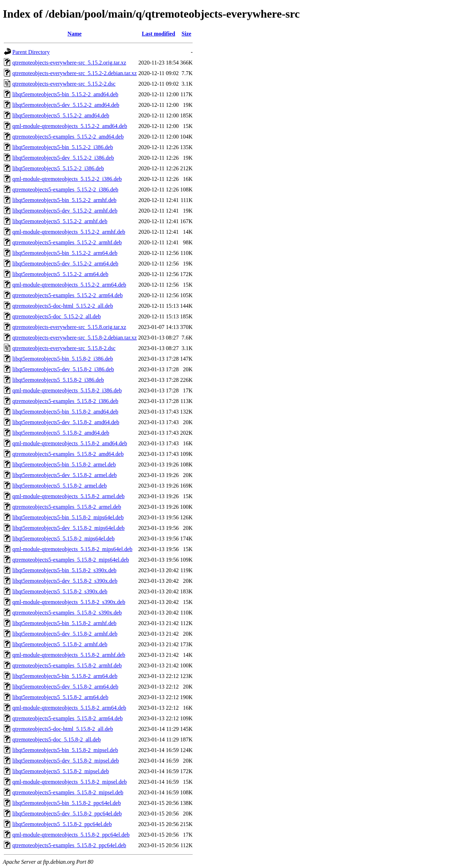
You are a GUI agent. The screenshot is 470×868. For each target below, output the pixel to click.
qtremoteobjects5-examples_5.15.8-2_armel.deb (67, 507)
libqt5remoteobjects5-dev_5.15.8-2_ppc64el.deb (67, 814)
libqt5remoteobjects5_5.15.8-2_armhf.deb (60, 644)
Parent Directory (31, 52)
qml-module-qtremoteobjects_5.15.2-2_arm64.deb (69, 285)
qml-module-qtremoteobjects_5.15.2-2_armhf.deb (69, 232)
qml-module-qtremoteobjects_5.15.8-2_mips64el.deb (72, 549)
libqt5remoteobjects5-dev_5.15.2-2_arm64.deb (65, 264)
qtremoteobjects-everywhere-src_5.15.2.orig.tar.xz (69, 63)
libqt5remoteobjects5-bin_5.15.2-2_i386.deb (63, 147)
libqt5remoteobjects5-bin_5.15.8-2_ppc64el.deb (67, 803)
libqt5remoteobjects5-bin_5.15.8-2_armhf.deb (64, 623)
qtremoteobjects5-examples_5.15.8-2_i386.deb (65, 401)
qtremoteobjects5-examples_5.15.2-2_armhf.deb (67, 242)
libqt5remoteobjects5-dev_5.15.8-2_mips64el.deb (69, 528)
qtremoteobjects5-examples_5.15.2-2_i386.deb (65, 190)
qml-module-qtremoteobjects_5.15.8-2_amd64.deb (70, 443)
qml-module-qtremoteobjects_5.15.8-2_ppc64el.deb (71, 835)
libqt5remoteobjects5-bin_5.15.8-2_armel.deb (64, 464)
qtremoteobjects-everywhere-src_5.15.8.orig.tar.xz (69, 327)
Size (186, 34)
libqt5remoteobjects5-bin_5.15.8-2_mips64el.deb (68, 517)
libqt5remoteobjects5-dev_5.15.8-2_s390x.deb (65, 581)
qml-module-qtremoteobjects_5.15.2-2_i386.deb (67, 179)
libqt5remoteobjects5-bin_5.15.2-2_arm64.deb (65, 253)
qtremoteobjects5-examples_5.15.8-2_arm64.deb (67, 718)
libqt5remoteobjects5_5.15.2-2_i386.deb (58, 168)
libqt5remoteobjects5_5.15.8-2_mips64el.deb (63, 539)
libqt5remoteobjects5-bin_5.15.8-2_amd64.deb (65, 412)
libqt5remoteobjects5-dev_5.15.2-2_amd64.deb (66, 105)
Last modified (158, 34)
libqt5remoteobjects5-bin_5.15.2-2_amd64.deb (65, 94)
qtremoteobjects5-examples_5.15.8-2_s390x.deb (67, 613)
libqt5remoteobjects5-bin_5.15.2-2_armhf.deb (64, 200)
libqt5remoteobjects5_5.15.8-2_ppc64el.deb (62, 824)
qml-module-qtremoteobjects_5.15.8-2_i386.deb (67, 390)
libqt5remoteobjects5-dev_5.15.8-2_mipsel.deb (66, 761)
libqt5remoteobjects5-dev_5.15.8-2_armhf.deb (65, 634)
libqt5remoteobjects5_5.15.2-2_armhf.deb (60, 221)
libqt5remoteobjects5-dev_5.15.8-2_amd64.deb (66, 422)
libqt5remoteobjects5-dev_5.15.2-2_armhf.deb (65, 211)
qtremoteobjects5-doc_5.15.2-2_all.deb (57, 316)
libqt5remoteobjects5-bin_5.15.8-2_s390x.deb (64, 570)
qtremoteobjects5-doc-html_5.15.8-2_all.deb (63, 729)
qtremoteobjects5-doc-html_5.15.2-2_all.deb (63, 306)
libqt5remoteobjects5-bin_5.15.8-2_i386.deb (63, 359)
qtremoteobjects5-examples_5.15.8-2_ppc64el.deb (69, 845)
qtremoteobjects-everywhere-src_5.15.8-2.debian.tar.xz (75, 338)
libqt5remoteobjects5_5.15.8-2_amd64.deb (61, 433)
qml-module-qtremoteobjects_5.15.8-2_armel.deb (69, 496)
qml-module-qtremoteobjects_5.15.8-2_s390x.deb (69, 602)
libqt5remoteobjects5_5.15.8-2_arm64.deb (60, 697)
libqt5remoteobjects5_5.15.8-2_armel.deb (60, 486)
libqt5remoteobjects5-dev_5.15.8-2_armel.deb (64, 475)
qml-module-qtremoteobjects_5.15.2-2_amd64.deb (70, 126)
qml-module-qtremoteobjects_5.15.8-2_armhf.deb (69, 655)
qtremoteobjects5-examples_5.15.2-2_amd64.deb (68, 137)
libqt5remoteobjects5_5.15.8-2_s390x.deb (60, 591)
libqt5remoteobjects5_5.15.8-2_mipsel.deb (61, 771)
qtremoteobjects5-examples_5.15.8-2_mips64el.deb (71, 560)
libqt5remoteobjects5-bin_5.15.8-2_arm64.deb (65, 676)
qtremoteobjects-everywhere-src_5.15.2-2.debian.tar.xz (75, 73)
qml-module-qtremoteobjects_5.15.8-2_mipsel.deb (70, 782)
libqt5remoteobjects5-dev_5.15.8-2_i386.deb (63, 369)
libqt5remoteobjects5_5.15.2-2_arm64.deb (60, 274)
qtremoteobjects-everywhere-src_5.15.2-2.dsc (64, 84)
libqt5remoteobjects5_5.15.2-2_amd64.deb (61, 115)
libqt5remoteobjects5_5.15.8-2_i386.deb (58, 380)
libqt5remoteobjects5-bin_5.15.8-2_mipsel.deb (65, 750)
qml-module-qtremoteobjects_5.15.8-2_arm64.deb (69, 708)
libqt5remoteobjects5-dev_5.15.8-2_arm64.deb (65, 687)
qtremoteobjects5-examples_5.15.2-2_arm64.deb (67, 295)
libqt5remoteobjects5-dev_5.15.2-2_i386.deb (63, 158)
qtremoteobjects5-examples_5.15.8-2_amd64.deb (68, 454)
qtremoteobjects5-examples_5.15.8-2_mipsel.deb (68, 792)
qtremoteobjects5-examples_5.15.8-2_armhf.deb (67, 665)
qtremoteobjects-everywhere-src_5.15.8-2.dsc (64, 348)
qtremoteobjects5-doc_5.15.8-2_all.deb (57, 739)
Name (75, 34)
